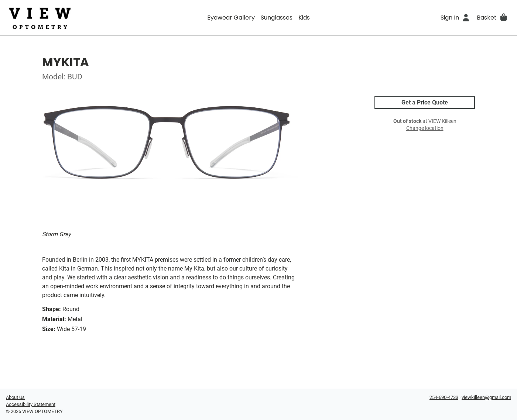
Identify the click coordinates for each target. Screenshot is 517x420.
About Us (15, 397)
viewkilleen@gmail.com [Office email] (486, 397)
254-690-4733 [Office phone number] (444, 397)
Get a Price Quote (425, 102)
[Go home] (69, 17)
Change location (425, 128)
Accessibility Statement (31, 404)
